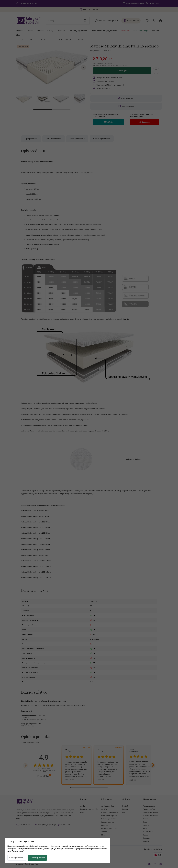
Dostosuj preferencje (17, 858)
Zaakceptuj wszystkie (37, 858)
